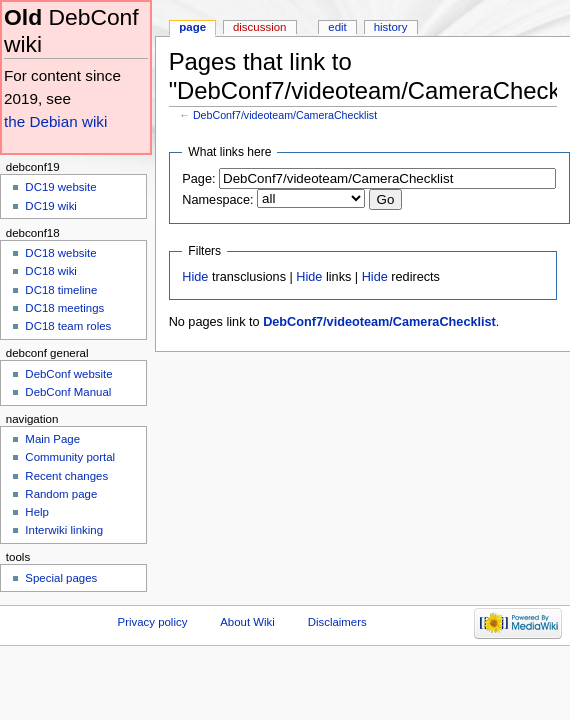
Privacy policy (153, 622)
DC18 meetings (64, 308)
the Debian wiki (55, 121)
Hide (195, 277)
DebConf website (68, 374)
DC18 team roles (68, 326)
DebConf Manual (68, 392)
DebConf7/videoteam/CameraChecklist (285, 115)
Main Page (52, 439)
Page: (198, 179)
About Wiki (247, 622)
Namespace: (217, 200)
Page (192, 27)
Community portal (70, 457)
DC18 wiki (51, 271)
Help (37, 512)
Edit (337, 27)
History (391, 27)
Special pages (61, 578)
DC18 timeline (61, 290)
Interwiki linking (64, 530)
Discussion (259, 27)
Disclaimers (337, 622)
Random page (61, 494)
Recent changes (66, 476)
